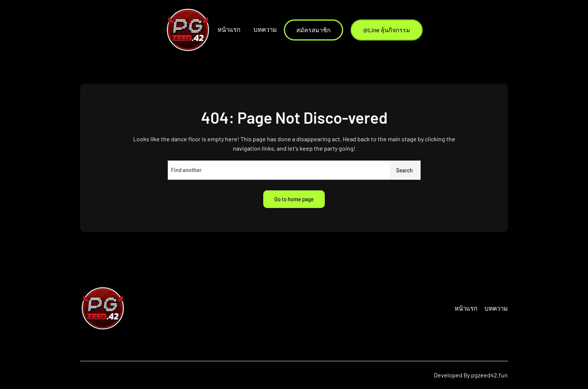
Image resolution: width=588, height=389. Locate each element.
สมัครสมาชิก (313, 30)
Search (404, 170)
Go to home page (294, 199)
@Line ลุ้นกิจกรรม (387, 30)
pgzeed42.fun (489, 375)
